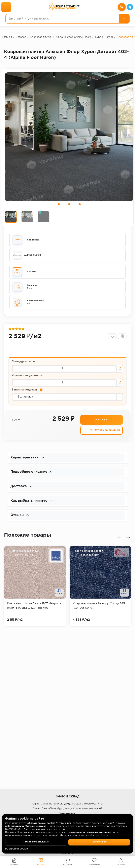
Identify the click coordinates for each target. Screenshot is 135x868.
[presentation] (120, 543)
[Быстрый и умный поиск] (62, 19)
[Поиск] (124, 19)
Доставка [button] (22, 491)
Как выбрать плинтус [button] (33, 506)
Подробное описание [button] (33, 476)
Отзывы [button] (20, 521)
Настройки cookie (16, 849)
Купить (101, 424)
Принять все (99, 842)
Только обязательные (36, 842)
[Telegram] (129, 7)
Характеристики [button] (29, 461)
